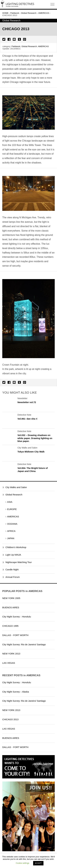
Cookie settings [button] (23, 863)
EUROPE (12, 509)
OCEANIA (12, 524)
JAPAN (11, 538)
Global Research (29, 46)
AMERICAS (43, 46)
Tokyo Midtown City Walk (31, 452)
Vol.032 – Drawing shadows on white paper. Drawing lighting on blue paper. (35, 438)
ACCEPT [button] (38, 863)
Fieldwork (16, 46)
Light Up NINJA (13, 555)
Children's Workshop (16, 547)
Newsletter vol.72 (27, 402)
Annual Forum (13, 577)
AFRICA (11, 531)
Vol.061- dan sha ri (27, 419)
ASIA (10, 502)
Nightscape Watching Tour (19, 562)
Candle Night (12, 570)
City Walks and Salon (16, 487)
